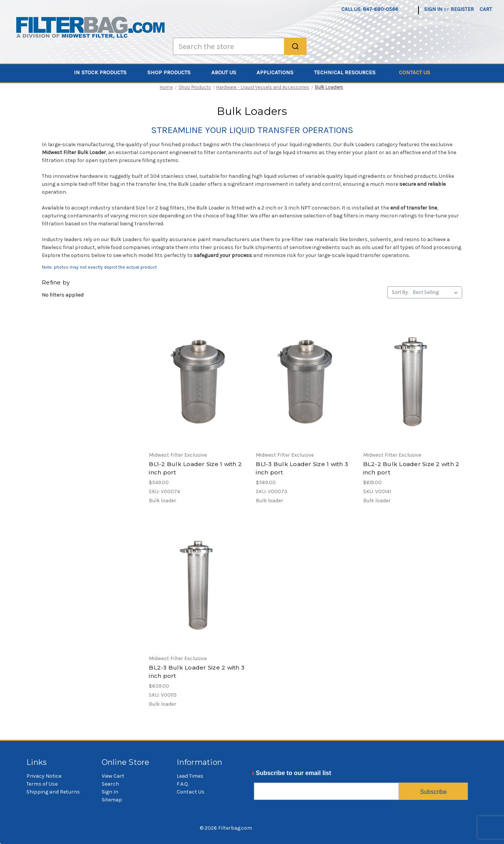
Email (262, 775)
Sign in (433, 9)
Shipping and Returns (53, 792)
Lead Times (190, 776)
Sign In (110, 792)
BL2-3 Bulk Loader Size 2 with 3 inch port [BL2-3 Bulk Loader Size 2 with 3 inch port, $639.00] (197, 672)
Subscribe (433, 792)
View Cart (113, 776)
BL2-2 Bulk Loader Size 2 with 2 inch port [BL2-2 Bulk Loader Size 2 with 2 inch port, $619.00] (411, 468)
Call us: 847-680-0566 (370, 9)
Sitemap (112, 800)
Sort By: (400, 292)
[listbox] (437, 292)
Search (110, 784)
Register (462, 9)
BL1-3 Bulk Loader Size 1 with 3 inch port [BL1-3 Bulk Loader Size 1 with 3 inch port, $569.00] (302, 468)
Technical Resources (349, 72)
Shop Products (173, 72)
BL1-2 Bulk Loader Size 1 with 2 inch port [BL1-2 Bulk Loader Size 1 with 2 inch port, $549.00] (195, 468)
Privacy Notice (44, 776)
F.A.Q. (183, 784)
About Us (228, 72)
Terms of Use (42, 784)
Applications (279, 72)
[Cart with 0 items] (486, 9)
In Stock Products (105, 72)
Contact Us (415, 72)
